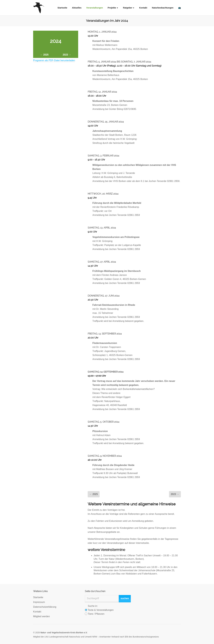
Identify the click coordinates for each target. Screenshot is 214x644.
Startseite (62, 8)
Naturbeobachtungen (163, 8)
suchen (125, 598)
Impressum (39, 602)
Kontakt (143, 8)
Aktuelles (77, 8)
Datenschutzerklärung (45, 607)
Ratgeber (128, 8)
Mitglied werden (41, 616)
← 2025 (44, 55)
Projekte (112, 8)
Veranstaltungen (95, 8)
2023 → (67, 55)
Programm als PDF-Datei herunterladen (54, 60)
